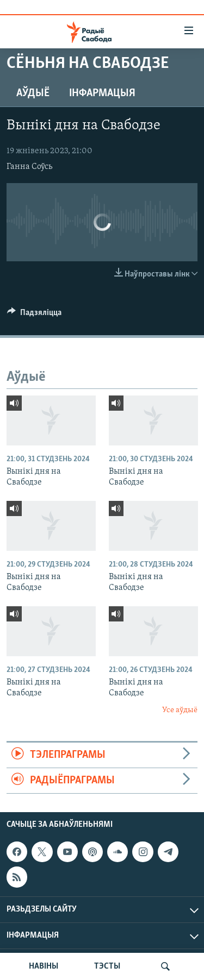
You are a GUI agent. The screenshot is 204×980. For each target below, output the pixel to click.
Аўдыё (33, 93)
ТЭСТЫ (107, 966)
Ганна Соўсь (29, 167)
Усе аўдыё (180, 710)
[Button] (34, 315)
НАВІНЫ (44, 966)
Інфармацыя (102, 93)
